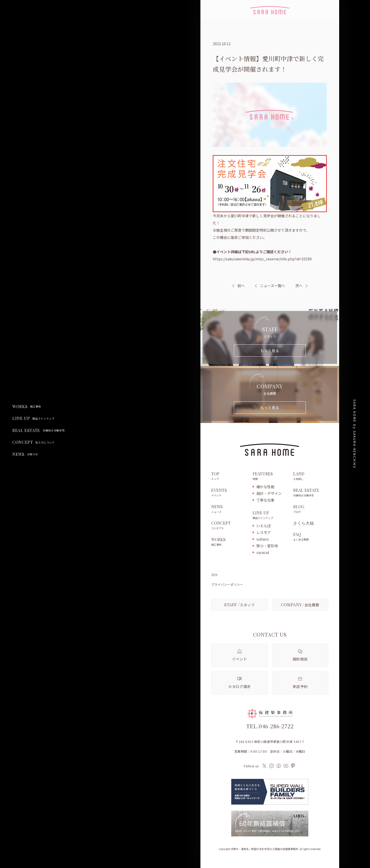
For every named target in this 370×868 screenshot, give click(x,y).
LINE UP (33, 418)
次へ (299, 286)
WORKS (27, 407)
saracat (263, 552)
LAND (311, 476)
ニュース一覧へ (270, 286)
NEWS (25, 454)
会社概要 (300, 605)
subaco (263, 539)
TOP (229, 476)
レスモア (264, 532)
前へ (241, 286)
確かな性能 (265, 487)
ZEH (214, 575)
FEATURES (270, 476)
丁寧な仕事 (265, 500)
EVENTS (229, 493)
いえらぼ (264, 526)
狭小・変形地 (267, 546)
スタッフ (240, 605)
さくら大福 (303, 523)
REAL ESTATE (38, 430)
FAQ (311, 537)
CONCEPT (34, 442)
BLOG (311, 509)
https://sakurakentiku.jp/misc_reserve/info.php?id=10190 (262, 259)
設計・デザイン (269, 493)
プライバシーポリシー (227, 584)
